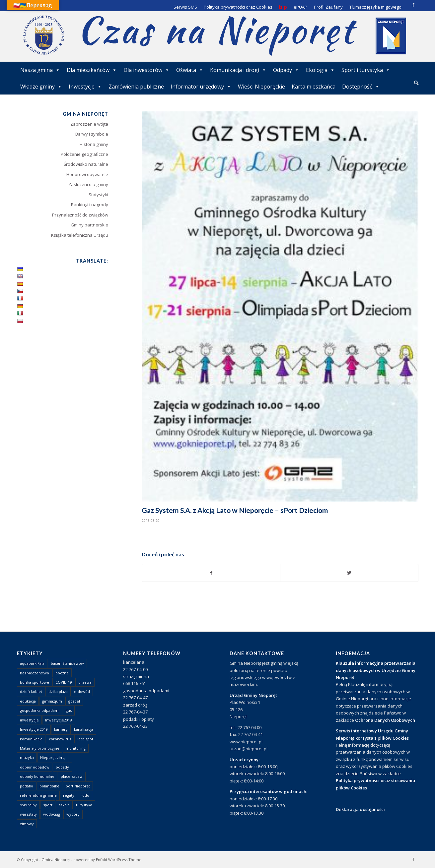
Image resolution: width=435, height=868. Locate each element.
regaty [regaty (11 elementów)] (69, 795)
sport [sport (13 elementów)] (48, 805)
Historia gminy (94, 144)
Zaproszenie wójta (89, 124)
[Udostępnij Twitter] (349, 573)
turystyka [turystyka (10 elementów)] (84, 805)
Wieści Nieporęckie (261, 87)
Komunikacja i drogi (238, 70)
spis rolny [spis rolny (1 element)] (28, 805)
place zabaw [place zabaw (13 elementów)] (72, 776)
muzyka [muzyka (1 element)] (27, 757)
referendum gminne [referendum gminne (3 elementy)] (38, 795)
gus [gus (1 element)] (69, 710)
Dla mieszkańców (92, 70)
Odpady (286, 70)
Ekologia (320, 70)
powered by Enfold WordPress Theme (107, 860)
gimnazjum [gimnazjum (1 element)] (52, 701)
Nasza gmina (40, 70)
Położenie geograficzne (84, 154)
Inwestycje (85, 87)
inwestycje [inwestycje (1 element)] (29, 720)
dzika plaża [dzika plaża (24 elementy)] (58, 691)
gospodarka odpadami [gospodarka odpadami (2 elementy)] (40, 710)
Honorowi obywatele (87, 174)
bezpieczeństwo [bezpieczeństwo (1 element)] (35, 673)
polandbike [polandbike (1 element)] (49, 786)
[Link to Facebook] (413, 5)
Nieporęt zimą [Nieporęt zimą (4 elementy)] (53, 757)
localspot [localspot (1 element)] (85, 739)
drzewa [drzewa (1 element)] (85, 682)
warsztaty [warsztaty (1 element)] (28, 814)
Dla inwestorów (146, 70)
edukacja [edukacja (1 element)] (28, 701)
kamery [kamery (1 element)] (61, 729)
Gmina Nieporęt (56, 860)
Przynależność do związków (80, 215)
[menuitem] (416, 83)
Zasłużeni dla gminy (88, 184)
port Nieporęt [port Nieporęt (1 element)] (78, 786)
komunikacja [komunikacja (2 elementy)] (31, 739)
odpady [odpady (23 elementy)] (62, 767)
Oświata (190, 70)
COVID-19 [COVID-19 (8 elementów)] (64, 682)
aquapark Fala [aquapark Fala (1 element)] (32, 663)
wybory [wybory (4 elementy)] (73, 814)
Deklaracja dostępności (360, 809)
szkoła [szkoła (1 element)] (64, 805)
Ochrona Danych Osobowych (385, 720)
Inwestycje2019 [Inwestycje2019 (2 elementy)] (59, 720)
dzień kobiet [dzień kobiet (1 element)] (31, 691)
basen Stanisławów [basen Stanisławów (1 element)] (67, 663)
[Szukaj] (416, 83)
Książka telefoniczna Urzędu (80, 235)
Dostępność (361, 87)
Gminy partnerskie (89, 225)
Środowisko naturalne (86, 164)
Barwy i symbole (92, 134)
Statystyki (98, 195)
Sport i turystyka (366, 70)
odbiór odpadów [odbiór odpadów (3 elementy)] (35, 767)
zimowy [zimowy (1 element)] (27, 824)
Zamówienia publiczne (136, 87)
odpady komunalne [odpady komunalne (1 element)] (37, 776)
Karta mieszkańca (314, 87)
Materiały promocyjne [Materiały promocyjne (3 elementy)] (40, 748)
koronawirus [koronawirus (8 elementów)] (60, 739)
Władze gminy (41, 87)
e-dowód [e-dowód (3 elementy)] (82, 691)
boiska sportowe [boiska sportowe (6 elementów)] (35, 682)
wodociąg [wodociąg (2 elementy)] (52, 814)
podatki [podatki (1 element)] (27, 786)
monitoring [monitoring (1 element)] (76, 748)
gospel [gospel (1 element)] (74, 701)
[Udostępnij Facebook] (211, 573)
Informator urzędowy (201, 87)
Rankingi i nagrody (90, 205)
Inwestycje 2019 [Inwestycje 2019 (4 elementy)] (34, 729)
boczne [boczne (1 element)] (62, 673)
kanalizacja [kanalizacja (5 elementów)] (84, 729)
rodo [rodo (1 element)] (85, 795)
